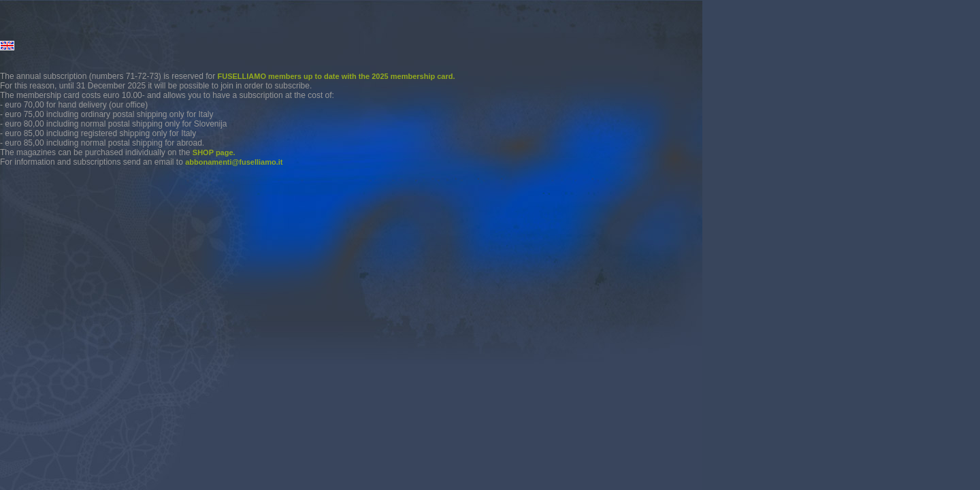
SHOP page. (214, 152)
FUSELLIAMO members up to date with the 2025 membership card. (337, 76)
